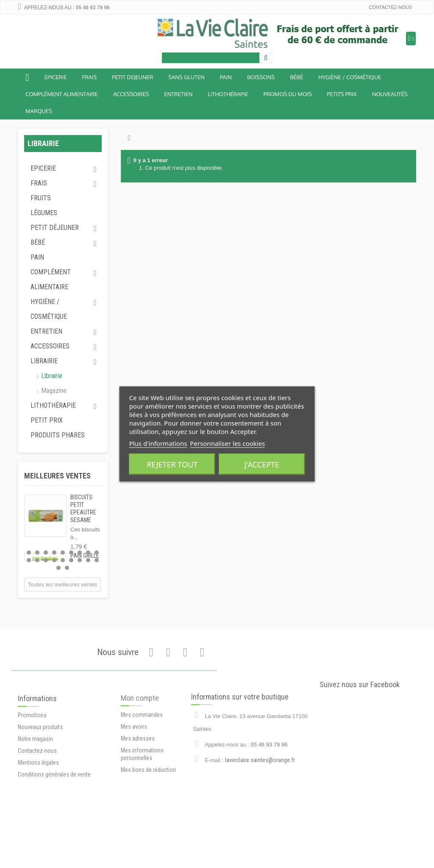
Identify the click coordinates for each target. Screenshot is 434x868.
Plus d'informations (158, 443)
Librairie (44, 361)
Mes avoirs (134, 753)
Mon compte (140, 725)
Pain (226, 77)
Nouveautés (390, 94)
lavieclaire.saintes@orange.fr (260, 785)
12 (46, 560)
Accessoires (131, 94)
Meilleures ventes (57, 476)
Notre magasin (35, 767)
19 (58, 568)
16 (80, 560)
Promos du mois (287, 94)
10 (29, 560)
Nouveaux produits (40, 755)
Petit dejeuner (132, 77)
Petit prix (47, 420)
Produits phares (58, 435)
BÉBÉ (296, 77)
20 (67, 568)
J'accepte (262, 464)
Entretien (178, 94)
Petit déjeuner (55, 228)
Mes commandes (142, 741)
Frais (89, 77)
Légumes (44, 213)
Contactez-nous (390, 7)
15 (71, 560)
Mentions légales (38, 791)
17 (88, 560)
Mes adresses (138, 765)
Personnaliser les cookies (227, 443)
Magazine (53, 391)
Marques (39, 111)
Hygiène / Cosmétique (350, 77)
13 (54, 560)
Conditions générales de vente (54, 803)
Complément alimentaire (62, 94)
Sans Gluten (186, 77)
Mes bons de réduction (148, 796)
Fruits (41, 198)
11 (37, 560)
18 (97, 560)
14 (63, 560)
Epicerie (56, 77)
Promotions (32, 744)
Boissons (261, 77)
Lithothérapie (228, 94)
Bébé (38, 242)
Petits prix (342, 94)
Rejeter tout (172, 464)
